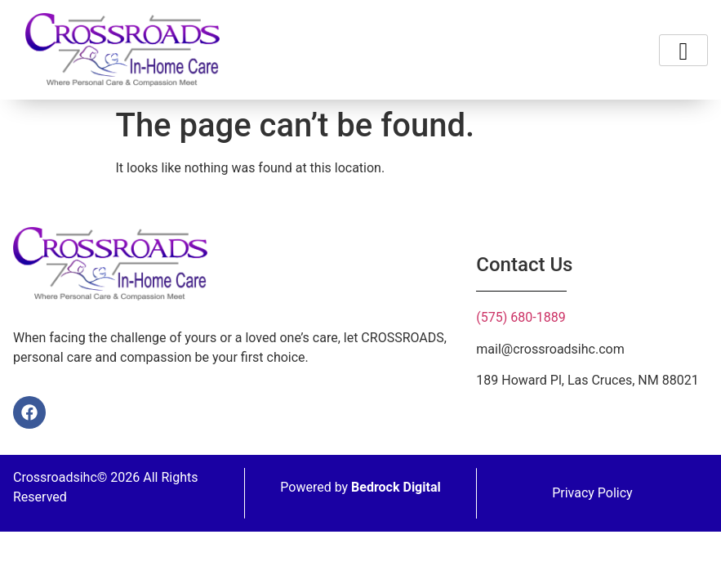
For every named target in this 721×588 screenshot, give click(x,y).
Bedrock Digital (396, 487)
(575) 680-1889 (521, 317)
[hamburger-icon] (683, 50)
